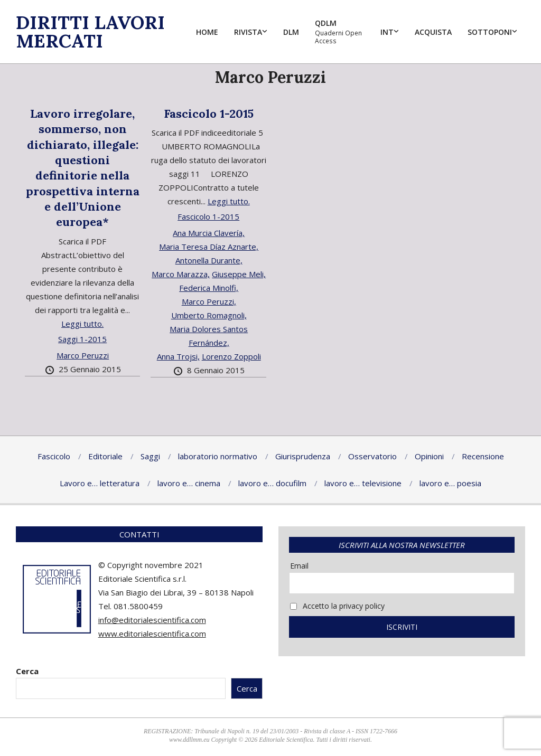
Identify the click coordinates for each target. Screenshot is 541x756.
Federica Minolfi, (209, 288)
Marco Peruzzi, (209, 301)
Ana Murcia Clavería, (209, 233)
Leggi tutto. (82, 324)
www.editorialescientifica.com (152, 634)
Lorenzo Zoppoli (231, 356)
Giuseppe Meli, (239, 274)
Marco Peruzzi (83, 355)
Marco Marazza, (181, 274)
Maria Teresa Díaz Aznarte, (209, 247)
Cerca (27, 671)
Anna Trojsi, (178, 356)
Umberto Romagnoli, (209, 315)
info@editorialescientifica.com (152, 620)
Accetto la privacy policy (337, 606)
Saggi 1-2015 (82, 339)
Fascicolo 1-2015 (209, 114)
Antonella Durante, (209, 260)
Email (299, 566)
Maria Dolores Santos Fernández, (209, 336)
